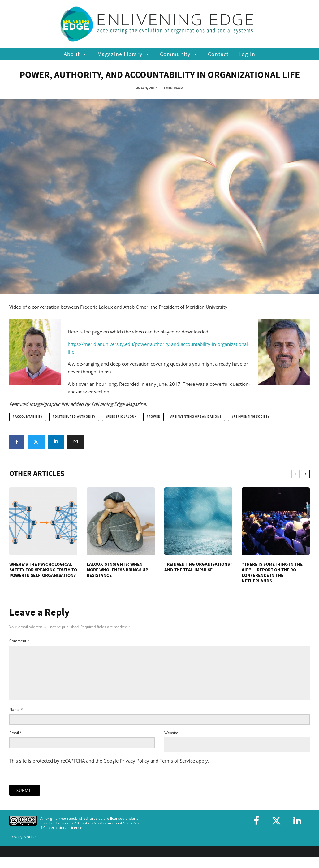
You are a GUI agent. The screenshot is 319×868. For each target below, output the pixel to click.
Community (179, 54)
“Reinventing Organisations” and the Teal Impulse (198, 567)
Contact (218, 54)
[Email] (76, 442)
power (155, 417)
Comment (19, 641)
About (76, 54)
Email (16, 743)
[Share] (17, 442)
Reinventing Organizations (197, 417)
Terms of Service (177, 771)
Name (16, 719)
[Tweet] (36, 442)
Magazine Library (124, 54)
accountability (29, 417)
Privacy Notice (22, 847)
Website (171, 743)
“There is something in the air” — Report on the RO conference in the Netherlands (272, 573)
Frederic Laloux (122, 417)
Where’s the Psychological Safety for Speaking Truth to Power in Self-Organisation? (43, 570)
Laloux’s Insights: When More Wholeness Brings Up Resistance (117, 570)
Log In (247, 54)
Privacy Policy (134, 771)
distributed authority (75, 417)
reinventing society (252, 417)
